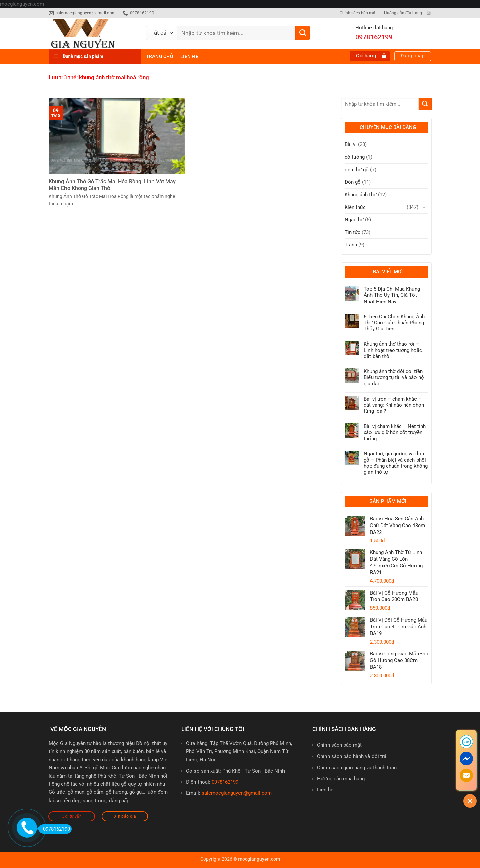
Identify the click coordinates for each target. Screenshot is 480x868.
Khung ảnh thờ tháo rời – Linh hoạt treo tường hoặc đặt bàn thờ (393, 350)
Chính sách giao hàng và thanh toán (357, 768)
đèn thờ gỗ (357, 170)
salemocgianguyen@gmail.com (237, 793)
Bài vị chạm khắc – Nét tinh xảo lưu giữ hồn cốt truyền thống (395, 432)
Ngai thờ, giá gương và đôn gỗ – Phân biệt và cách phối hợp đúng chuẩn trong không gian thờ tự (396, 463)
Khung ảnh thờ (361, 195)
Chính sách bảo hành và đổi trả (352, 756)
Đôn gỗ (353, 182)
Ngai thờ (354, 220)
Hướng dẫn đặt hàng (403, 13)
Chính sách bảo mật (358, 13)
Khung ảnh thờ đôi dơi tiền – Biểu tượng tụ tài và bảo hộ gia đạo (396, 377)
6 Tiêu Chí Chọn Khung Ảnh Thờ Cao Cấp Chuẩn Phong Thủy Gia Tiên (394, 323)
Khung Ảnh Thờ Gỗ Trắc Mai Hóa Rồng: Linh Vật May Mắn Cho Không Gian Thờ (112, 185)
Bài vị (351, 144)
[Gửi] (302, 33)
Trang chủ (160, 56)
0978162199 (225, 782)
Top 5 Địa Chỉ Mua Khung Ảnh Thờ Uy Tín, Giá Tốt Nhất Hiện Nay (392, 295)
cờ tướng (355, 157)
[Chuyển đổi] (424, 207)
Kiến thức (355, 207)
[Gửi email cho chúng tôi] (428, 13)
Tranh (351, 245)
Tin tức (353, 232)
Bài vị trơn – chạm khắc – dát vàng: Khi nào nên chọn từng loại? (394, 405)
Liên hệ (189, 56)
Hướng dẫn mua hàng (341, 779)
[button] (370, 56)
